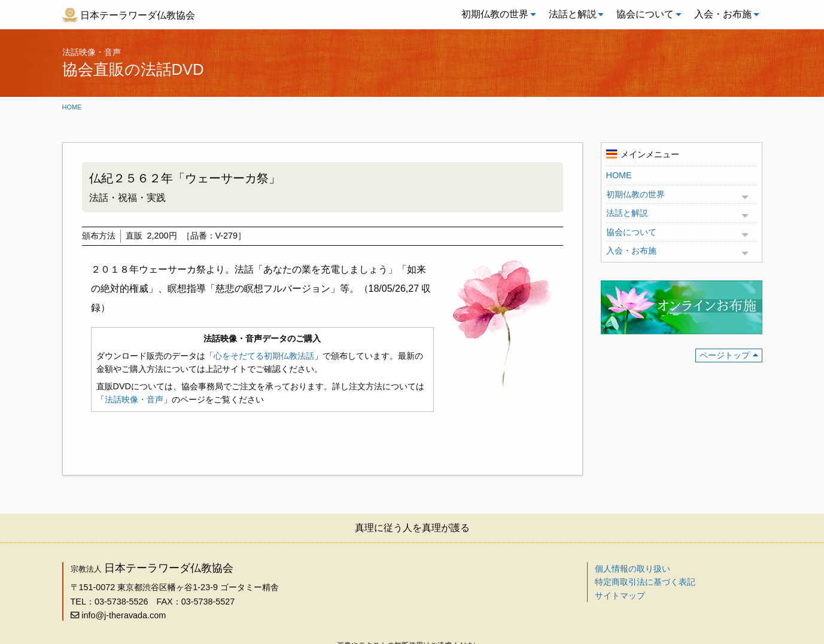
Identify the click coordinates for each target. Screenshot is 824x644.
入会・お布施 (723, 14)
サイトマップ (620, 596)
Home (72, 107)
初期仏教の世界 (495, 14)
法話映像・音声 (134, 399)
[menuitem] (495, 14)
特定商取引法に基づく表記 (645, 582)
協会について (645, 14)
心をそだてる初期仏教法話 (264, 356)
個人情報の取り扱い (633, 569)
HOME (619, 175)
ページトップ (725, 355)
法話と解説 (573, 14)
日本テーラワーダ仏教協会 (138, 15)
